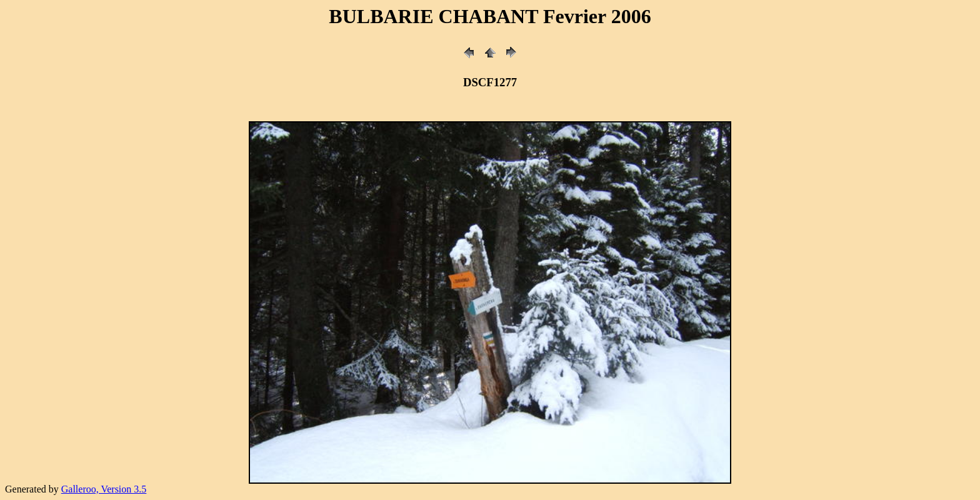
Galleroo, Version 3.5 (104, 489)
